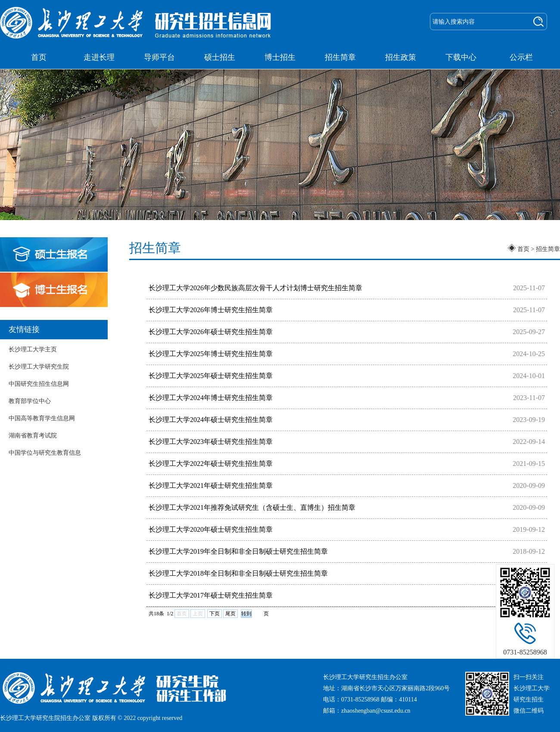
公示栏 (521, 57)
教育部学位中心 (30, 401)
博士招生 (280, 57)
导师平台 (159, 57)
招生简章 (340, 57)
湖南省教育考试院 (33, 436)
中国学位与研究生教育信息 (45, 453)
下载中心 (461, 57)
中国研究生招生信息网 (39, 384)
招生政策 (401, 57)
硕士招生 (220, 57)
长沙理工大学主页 (33, 349)
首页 (39, 57)
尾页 (230, 614)
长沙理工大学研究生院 (39, 367)
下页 (215, 614)
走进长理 (99, 57)
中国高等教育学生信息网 (42, 418)
